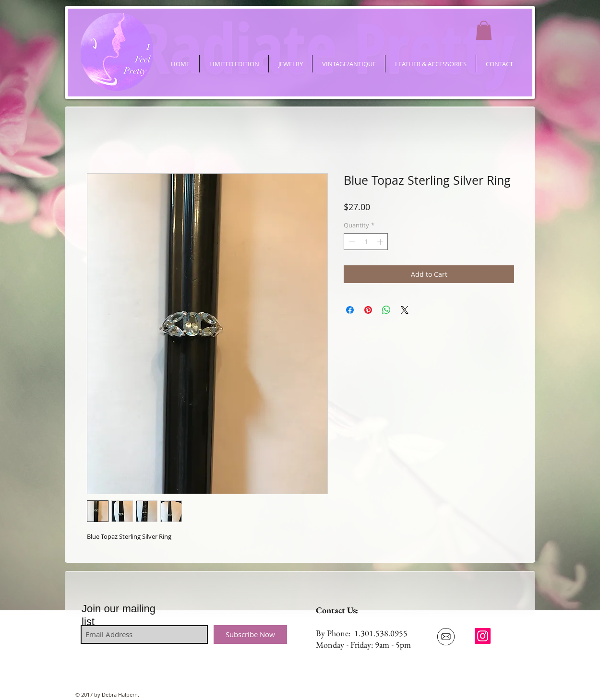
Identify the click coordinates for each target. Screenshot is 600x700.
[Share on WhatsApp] (386, 310)
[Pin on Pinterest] (368, 310)
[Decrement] (351, 242)
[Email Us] (446, 637)
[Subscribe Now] (250, 635)
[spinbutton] (366, 242)
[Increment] (381, 242)
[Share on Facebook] (350, 310)
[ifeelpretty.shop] (483, 636)
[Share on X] (405, 310)
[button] (484, 30)
